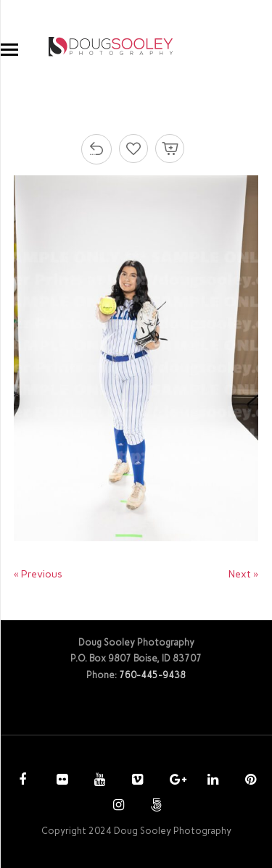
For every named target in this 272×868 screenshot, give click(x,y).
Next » (243, 574)
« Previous (38, 574)
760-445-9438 (152, 675)
